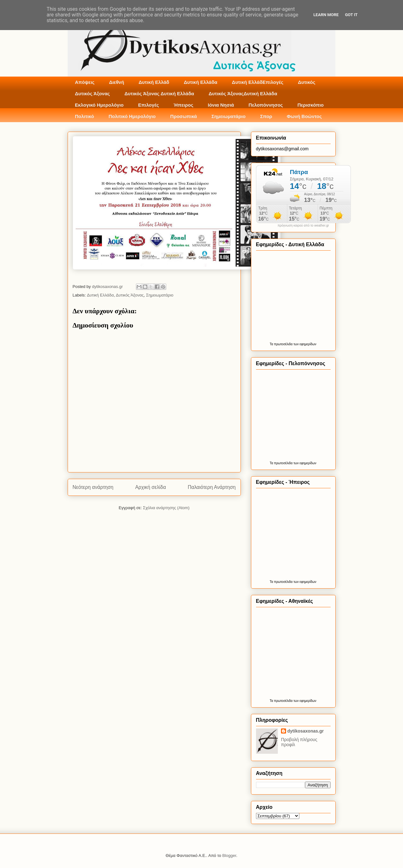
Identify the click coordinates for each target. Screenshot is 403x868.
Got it (351, 15)
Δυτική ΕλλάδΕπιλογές (258, 82)
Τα (272, 344)
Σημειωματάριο (229, 116)
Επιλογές (149, 105)
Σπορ (266, 116)
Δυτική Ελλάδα (200, 82)
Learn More (326, 15)
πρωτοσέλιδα (283, 344)
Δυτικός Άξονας (92, 94)
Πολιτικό (84, 116)
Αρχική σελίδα (151, 487)
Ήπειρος (183, 105)
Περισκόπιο (311, 105)
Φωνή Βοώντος (304, 116)
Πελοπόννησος (266, 105)
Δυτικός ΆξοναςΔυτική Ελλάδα (243, 94)
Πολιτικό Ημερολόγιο (132, 116)
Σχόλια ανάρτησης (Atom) (166, 508)
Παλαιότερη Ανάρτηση (212, 487)
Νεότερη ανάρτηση (93, 487)
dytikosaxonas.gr (305, 731)
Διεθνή (117, 82)
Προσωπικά (184, 116)
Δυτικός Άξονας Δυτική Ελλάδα (159, 94)
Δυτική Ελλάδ (154, 82)
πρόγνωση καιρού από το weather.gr (303, 226)
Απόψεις (85, 82)
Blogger (229, 856)
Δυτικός (306, 82)
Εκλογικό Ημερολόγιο (99, 105)
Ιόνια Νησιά (221, 105)
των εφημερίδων (305, 344)
